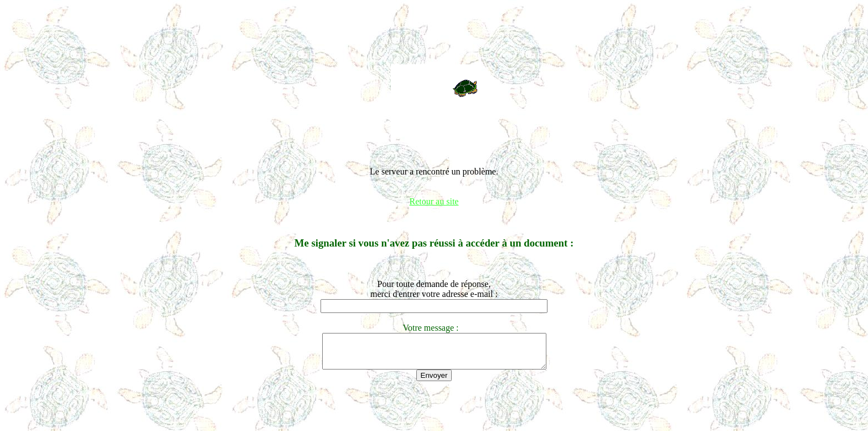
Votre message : (434, 328)
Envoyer (434, 382)
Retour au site (434, 201)
